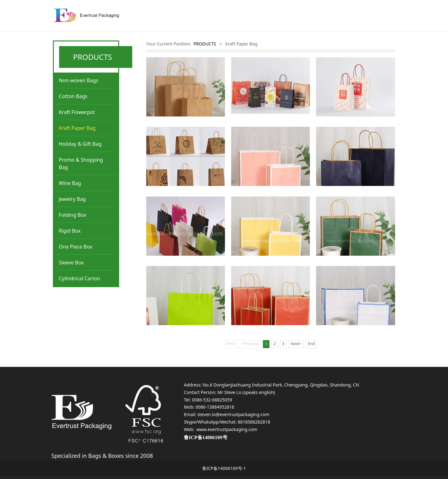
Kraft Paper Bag (77, 128)
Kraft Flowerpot (77, 112)
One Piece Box (76, 247)
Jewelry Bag (72, 199)
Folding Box (72, 215)
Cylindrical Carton (79, 278)
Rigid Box (70, 231)
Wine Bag (70, 183)
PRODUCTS (205, 44)
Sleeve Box (71, 263)
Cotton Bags (73, 96)
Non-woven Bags (79, 80)
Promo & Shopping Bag (81, 164)
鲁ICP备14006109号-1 (224, 468)
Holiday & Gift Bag (80, 144)
